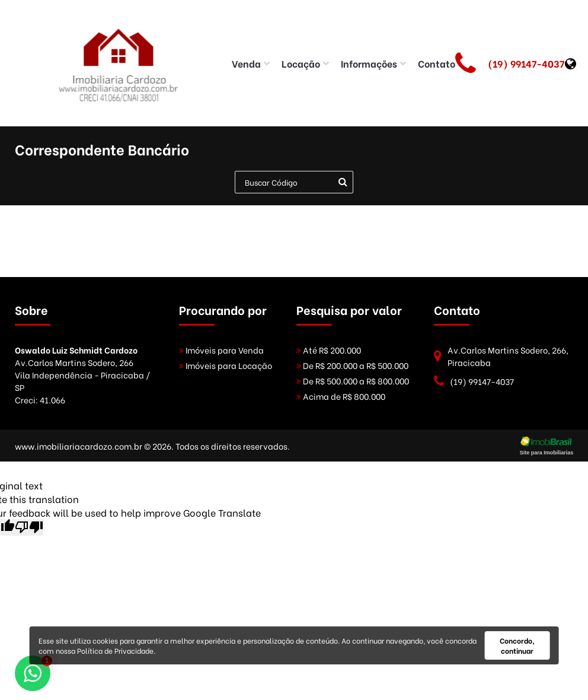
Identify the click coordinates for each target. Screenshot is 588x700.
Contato (437, 63)
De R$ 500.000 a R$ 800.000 (353, 381)
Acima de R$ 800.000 (341, 396)
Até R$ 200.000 (329, 350)
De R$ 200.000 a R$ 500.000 (352, 365)
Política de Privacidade (115, 650)
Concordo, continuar (517, 645)
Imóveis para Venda (221, 350)
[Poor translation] (29, 527)
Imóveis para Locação (226, 365)
